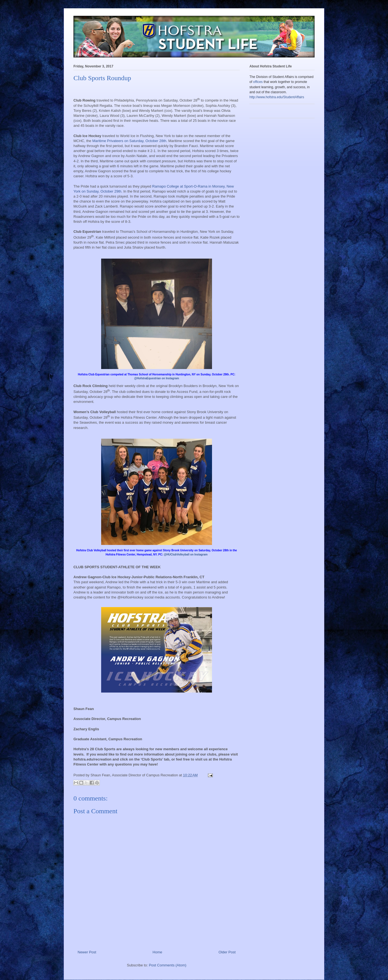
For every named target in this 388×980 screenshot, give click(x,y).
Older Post (227, 952)
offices (258, 82)
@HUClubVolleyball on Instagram (186, 555)
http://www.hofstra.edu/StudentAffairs (277, 97)
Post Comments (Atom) (168, 965)
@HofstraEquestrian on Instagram (157, 378)
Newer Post (87, 952)
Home (158, 952)
